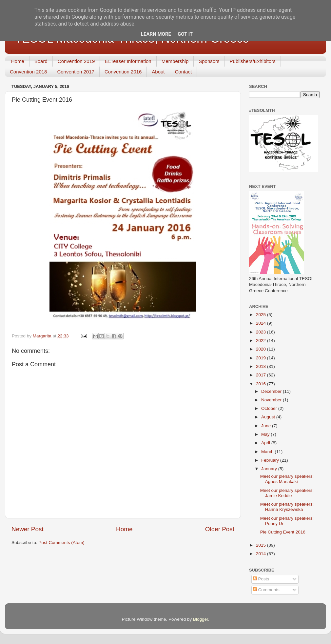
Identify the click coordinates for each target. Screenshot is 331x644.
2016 (262, 384)
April (266, 443)
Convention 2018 (28, 72)
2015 (262, 545)
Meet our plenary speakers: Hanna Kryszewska (287, 507)
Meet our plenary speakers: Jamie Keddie (287, 493)
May (266, 434)
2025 (262, 315)
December (272, 391)
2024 (262, 323)
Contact (184, 72)
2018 (262, 366)
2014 (262, 554)
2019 (262, 358)
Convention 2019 (76, 61)
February (271, 460)
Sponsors (209, 61)
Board (41, 61)
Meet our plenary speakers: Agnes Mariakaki (287, 479)
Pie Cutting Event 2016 (283, 532)
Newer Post (28, 529)
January (270, 469)
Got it (185, 34)
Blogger (201, 619)
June (267, 426)
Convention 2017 (76, 72)
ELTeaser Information (128, 61)
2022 (262, 341)
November (272, 400)
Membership (175, 61)
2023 (262, 332)
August (269, 417)
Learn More (156, 34)
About (158, 72)
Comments (266, 590)
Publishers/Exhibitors (253, 61)
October (270, 408)
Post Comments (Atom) (62, 543)
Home (18, 61)
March (268, 452)
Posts (261, 579)
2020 (262, 349)
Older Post (220, 529)
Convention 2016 (123, 72)
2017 (262, 375)
